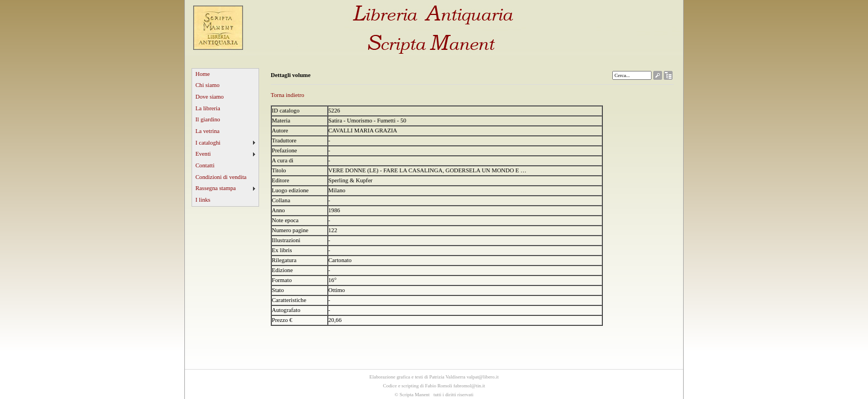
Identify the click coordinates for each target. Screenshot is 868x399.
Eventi (203, 154)
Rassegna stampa (216, 188)
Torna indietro (288, 95)
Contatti (205, 165)
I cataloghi (208, 143)
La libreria (208, 108)
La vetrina (208, 131)
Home (203, 74)
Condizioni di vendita (221, 177)
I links (203, 200)
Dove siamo (210, 97)
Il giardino (208, 119)
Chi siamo (208, 85)
